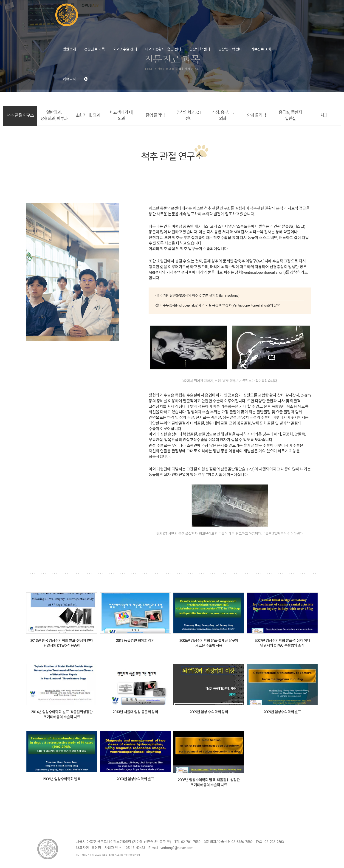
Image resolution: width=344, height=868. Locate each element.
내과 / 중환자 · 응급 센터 (163, 49)
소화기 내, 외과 (88, 115)
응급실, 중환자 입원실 (290, 116)
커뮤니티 (69, 79)
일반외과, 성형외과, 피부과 (54, 116)
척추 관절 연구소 (20, 115)
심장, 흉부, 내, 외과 (223, 116)
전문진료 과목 (94, 49)
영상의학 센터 (200, 49)
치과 (324, 115)
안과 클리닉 (256, 115)
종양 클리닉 (155, 115)
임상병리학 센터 (230, 49)
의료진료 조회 (261, 49)
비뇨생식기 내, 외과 (121, 116)
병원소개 (69, 49)
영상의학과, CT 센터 (189, 116)
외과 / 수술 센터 (125, 49)
